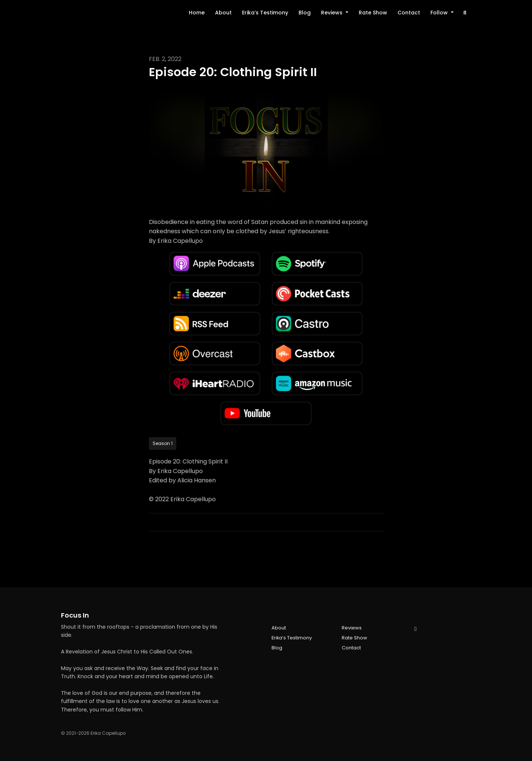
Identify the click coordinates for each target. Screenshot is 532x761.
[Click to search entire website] (465, 13)
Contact (409, 13)
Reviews (332, 13)
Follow (440, 13)
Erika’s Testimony (265, 13)
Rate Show (373, 13)
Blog (305, 13)
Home (197, 13)
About (223, 13)
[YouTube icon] (416, 629)
